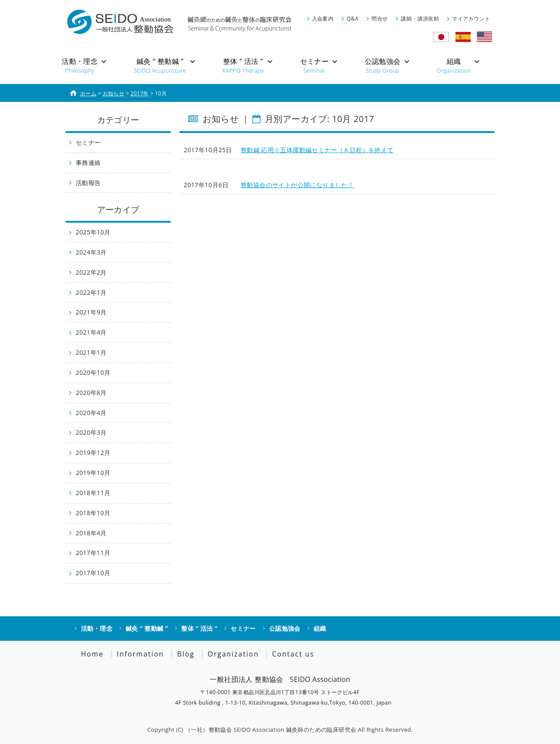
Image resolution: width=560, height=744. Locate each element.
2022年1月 (91, 292)
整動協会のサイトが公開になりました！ (297, 185)
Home (92, 654)
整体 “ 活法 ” (199, 628)
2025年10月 (93, 232)
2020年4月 (91, 413)
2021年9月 (91, 312)
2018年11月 (93, 493)
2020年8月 (91, 393)
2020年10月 (93, 372)
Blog (186, 654)
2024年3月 (91, 252)
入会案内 (323, 19)
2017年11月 (93, 553)
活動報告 (88, 183)
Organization (233, 654)
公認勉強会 (285, 628)
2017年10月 (93, 573)
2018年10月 (93, 513)
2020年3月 (91, 432)
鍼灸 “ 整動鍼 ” (147, 628)
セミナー (88, 142)
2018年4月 (91, 533)
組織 (320, 628)
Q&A (352, 19)
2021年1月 (91, 352)
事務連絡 (88, 162)
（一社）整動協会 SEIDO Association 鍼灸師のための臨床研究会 (271, 730)
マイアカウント (471, 19)
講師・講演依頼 (420, 19)
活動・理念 (97, 628)
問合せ (380, 19)
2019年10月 (93, 473)
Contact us (293, 654)
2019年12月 (93, 452)
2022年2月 (91, 272)
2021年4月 (91, 332)
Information (140, 654)
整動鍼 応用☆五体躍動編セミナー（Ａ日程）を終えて (317, 150)
